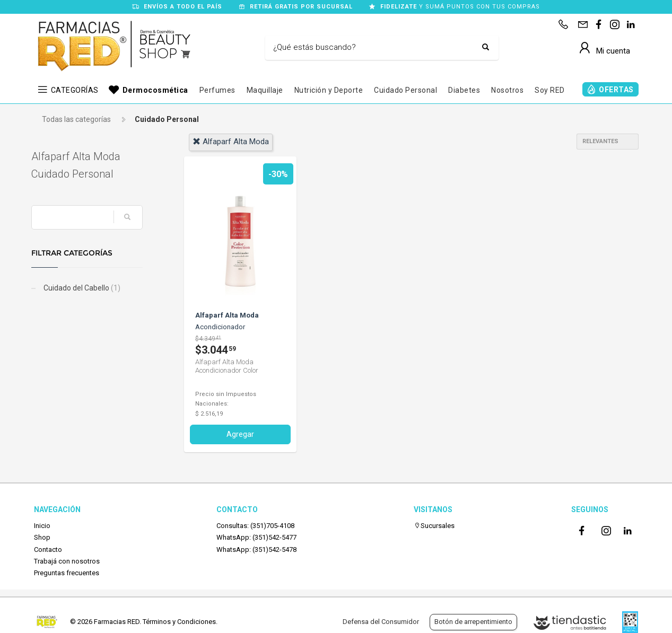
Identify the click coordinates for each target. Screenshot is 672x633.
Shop (42, 537)
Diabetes (464, 90)
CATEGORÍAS (75, 90)
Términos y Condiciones (179, 622)
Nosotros (507, 90)
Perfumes (217, 90)
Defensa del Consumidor (381, 622)
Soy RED (550, 90)
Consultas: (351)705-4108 (255, 526)
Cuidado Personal (405, 90)
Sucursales (434, 526)
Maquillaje (265, 90)
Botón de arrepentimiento (473, 622)
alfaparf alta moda (231, 142)
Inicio (42, 526)
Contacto (48, 550)
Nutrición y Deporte (329, 90)
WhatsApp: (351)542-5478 (256, 550)
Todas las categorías (76, 119)
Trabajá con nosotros (67, 561)
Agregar (240, 434)
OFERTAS (616, 90)
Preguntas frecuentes (67, 573)
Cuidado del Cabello (84, 288)
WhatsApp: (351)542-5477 (256, 537)
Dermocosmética (155, 90)
